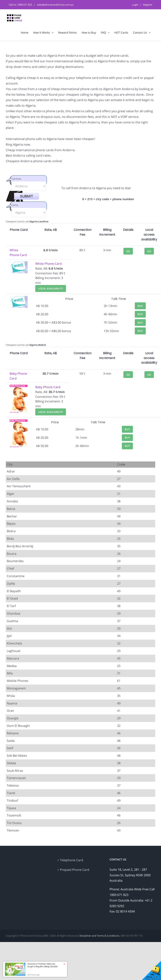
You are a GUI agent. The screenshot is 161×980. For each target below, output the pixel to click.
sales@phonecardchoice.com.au (55, 5)
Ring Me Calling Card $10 (47, 967)
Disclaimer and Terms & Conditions (99, 936)
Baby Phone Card (48, 387)
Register (148, 5)
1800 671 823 (25, 5)
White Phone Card (48, 264)
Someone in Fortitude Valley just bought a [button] (42, 965)
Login (135, 5)
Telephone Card (72, 860)
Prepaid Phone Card (75, 870)
